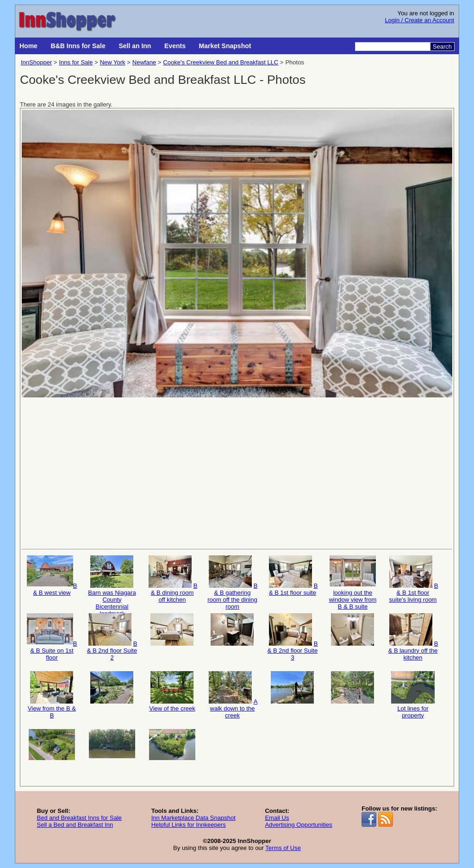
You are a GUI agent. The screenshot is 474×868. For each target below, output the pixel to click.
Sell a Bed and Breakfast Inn (75, 825)
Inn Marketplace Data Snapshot (193, 818)
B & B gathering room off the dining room (233, 582)
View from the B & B (52, 695)
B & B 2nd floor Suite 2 (112, 637)
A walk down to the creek (233, 695)
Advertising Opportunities (298, 825)
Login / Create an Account (419, 20)
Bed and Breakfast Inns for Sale (79, 818)
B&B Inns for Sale (78, 46)
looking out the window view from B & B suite (353, 582)
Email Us (277, 818)
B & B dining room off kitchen (172, 579)
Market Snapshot (225, 46)
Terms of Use (283, 848)
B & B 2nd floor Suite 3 (293, 637)
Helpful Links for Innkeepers (189, 825)
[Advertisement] (237, 472)
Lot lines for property (413, 695)
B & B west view (52, 576)
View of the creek (172, 692)
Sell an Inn (135, 46)
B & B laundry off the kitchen (413, 637)
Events (175, 46)
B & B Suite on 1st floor (52, 637)
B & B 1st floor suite (293, 576)
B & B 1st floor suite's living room (413, 579)
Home (28, 46)
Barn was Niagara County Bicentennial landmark (112, 582)
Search (442, 47)
